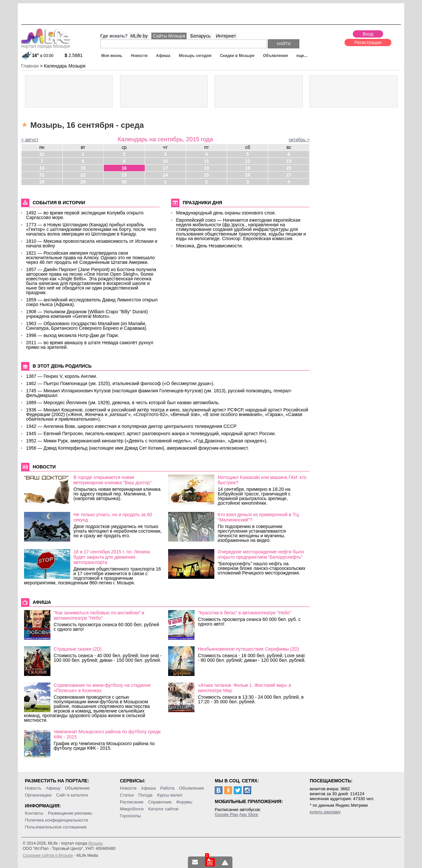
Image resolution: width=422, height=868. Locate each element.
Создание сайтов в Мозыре (48, 855)
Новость (33, 788)
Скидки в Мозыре (237, 56)
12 (248, 161)
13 (289, 161)
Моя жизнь (112, 56)
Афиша (163, 56)
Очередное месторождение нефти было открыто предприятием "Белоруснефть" (261, 554)
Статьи (127, 795)
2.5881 (74, 55)
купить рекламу (325, 812)
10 (166, 161)
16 (124, 168)
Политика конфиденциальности (57, 820)
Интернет (226, 36)
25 (207, 175)
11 (207, 161)
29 (83, 182)
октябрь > (299, 140)
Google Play (226, 814)
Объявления (275, 56)
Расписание (132, 802)
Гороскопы (131, 816)
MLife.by (139, 36)
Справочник (160, 802)
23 (124, 175)
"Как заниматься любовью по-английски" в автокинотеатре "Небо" (99, 615)
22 (83, 175)
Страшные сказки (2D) (78, 649)
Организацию (38, 795)
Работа (167, 788)
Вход (368, 34)
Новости (139, 56)
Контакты (34, 813)
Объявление (77, 788)
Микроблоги (132, 809)
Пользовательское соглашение (56, 827)
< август (30, 140)
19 (248, 168)
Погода (146, 795)
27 (289, 175)
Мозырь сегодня (195, 56)
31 (42, 154)
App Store (249, 814)
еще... (302, 56)
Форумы (184, 802)
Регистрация (368, 42)
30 (124, 182)
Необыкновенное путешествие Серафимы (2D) (248, 649)
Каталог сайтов (163, 809)
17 (166, 168)
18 (207, 168)
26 (248, 175)
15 (83, 168)
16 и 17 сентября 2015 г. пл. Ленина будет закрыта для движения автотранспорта (112, 557)
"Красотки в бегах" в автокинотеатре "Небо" (244, 613)
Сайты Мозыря (169, 36)
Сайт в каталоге (72, 795)
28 (42, 182)
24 (166, 175)
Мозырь (96, 843)
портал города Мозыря (46, 44)
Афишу (53, 788)
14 (42, 168)
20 (289, 168)
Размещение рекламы (70, 813)
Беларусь (200, 36)
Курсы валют (170, 795)
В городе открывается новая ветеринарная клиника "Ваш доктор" (113, 480)
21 (42, 175)
